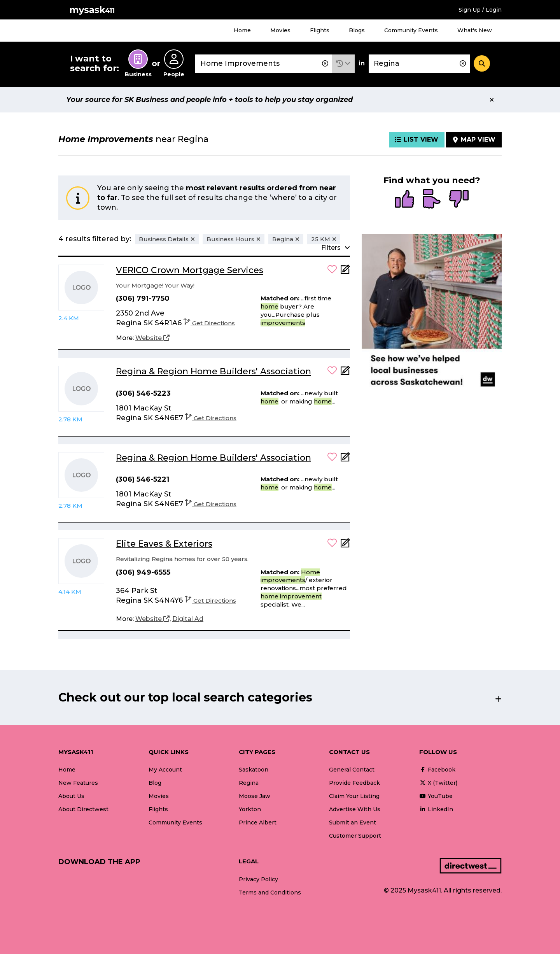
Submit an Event (353, 822)
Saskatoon (254, 770)
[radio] (404, 200)
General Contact (352, 770)
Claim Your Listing (354, 796)
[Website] (152, 338)
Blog (155, 783)
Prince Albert (258, 822)
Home (242, 30)
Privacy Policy (258, 879)
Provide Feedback (354, 783)
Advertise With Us (355, 809)
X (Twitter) (438, 783)
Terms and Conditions (270, 893)
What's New (475, 30)
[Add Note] (345, 272)
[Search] (482, 63)
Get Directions (209, 323)
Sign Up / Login (480, 10)
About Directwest (83, 809)
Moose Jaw (255, 796)
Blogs (357, 30)
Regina (249, 783)
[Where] (419, 64)
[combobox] (264, 64)
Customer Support (355, 836)
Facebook (437, 770)
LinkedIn (436, 809)
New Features (78, 783)
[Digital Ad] (188, 619)
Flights (320, 30)
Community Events (411, 30)
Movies (280, 30)
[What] (264, 64)
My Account (165, 770)
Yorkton (250, 809)
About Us (71, 796)
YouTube (436, 796)
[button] (343, 64)
